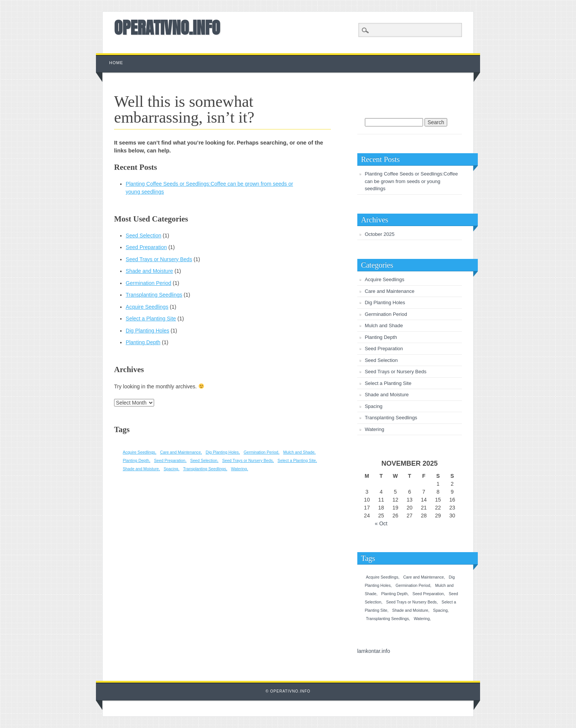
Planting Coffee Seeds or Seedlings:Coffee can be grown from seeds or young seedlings (412, 181)
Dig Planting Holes (147, 331)
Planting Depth (143, 342)
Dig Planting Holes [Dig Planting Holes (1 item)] (222, 452)
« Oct (381, 523)
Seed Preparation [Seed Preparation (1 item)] (170, 460)
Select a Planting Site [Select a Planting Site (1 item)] (297, 460)
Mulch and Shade (384, 326)
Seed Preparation (146, 247)
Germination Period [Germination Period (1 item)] (261, 452)
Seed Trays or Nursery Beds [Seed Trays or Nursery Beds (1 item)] (247, 460)
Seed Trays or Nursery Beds (159, 259)
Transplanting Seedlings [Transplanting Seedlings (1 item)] (205, 469)
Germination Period (149, 283)
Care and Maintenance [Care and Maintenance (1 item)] (181, 452)
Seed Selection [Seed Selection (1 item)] (204, 460)
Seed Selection (144, 235)
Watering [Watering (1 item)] (239, 469)
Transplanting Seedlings (154, 295)
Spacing (374, 406)
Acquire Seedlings (147, 307)
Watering (375, 429)
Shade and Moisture (149, 271)
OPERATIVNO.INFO (167, 28)
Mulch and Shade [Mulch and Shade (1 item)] (299, 452)
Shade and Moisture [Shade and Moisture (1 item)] (141, 469)
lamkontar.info (374, 651)
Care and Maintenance (390, 291)
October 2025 (380, 234)
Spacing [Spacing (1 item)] (171, 469)
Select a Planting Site (151, 319)
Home (116, 63)
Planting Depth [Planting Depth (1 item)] (136, 460)
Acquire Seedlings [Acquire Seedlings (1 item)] (139, 452)
